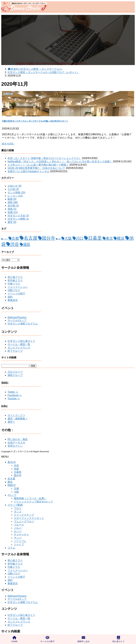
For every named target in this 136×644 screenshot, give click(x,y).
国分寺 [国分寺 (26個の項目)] (48, 238)
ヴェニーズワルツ (24, 521)
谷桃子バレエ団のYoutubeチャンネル (28, 171)
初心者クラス (15, 277)
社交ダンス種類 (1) (18, 219)
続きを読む (8, 144)
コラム (11, 548)
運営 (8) (12, 222)
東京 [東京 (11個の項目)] (109, 238)
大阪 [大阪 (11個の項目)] (68, 238)
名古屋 (11, 479)
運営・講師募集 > (17, 419)
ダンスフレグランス (19, 348)
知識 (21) (13, 212)
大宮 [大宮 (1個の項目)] (59, 239)
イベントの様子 (16, 294)
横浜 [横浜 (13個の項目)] (121, 238)
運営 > (11, 422)
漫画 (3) (12, 209)
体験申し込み (83, 639)
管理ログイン (15, 446)
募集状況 (13, 300)
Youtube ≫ (14, 399)
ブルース (19, 525)
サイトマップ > (16, 415)
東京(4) (12, 462)
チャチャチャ (21, 535)
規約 (10, 297)
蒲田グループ (15, 375)
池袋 (16, 469)
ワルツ (18, 508)
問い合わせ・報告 (18, 439)
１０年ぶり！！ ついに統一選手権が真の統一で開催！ (38, 165)
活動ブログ (14, 290)
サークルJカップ (17, 320)
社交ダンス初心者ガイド (21, 341)
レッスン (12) (15, 196)
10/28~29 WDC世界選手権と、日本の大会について (36, 168)
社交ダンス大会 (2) (18, 216)
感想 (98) (13, 202)
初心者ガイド (119, 639)
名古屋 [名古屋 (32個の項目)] (31, 238)
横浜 (10, 482)
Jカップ (12, 495)
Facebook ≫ (15, 395)
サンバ (18, 538)
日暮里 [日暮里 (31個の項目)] (95, 238)
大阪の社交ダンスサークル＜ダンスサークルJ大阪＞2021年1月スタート (35, 121)
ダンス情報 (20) (16, 192)
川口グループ (15, 372)
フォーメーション (18, 287)
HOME (14, 639)
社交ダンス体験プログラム (23, 324)
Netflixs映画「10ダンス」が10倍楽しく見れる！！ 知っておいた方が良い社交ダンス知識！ (60, 161)
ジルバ (18, 528)
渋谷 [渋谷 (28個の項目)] (15, 244)
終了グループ (15, 351)
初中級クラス (15, 280)
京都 (16, 488)
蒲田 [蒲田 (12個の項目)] (27, 244)
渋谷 (16, 465)
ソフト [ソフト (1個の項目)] (5, 239)
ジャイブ (19, 544)
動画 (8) (12, 199)
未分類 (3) (13, 206)
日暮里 (18, 472)
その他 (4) (13, 189)
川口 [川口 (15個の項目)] (80, 238)
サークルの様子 (47, 639)
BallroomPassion (17, 317)
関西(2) (12, 485)
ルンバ (18, 531)
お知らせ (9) (14, 186)
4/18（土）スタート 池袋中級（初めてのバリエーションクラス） (44, 158)
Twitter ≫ (13, 392)
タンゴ (18, 512)
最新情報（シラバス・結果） (30, 498)
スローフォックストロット (29, 518)
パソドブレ (20, 541)
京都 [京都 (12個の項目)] (15, 238)
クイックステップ (24, 515)
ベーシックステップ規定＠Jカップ (33, 502)
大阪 (16, 492)
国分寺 (18, 475)
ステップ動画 (15, 505)
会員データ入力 (16, 443)
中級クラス (14, 284)
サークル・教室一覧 (19, 344)
